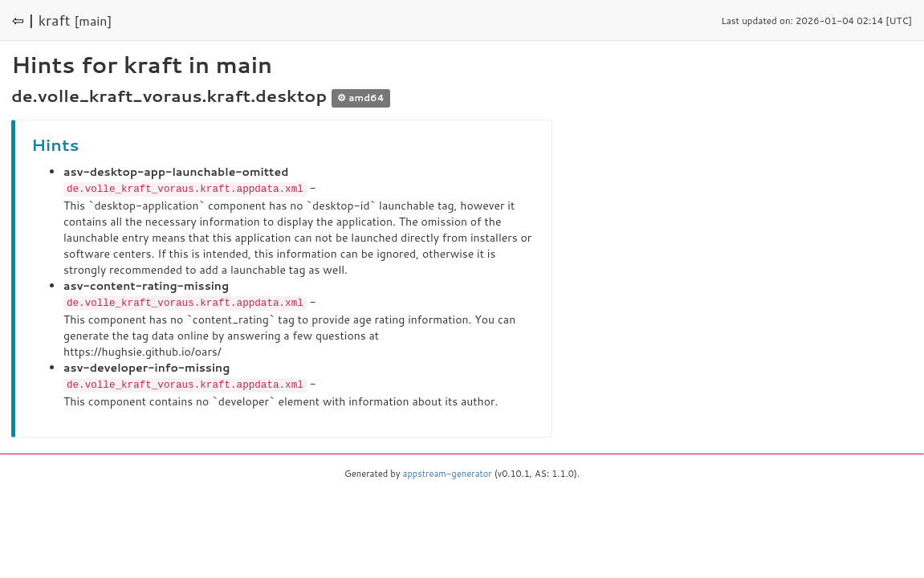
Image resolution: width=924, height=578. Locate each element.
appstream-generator (448, 471)
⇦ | (23, 20)
